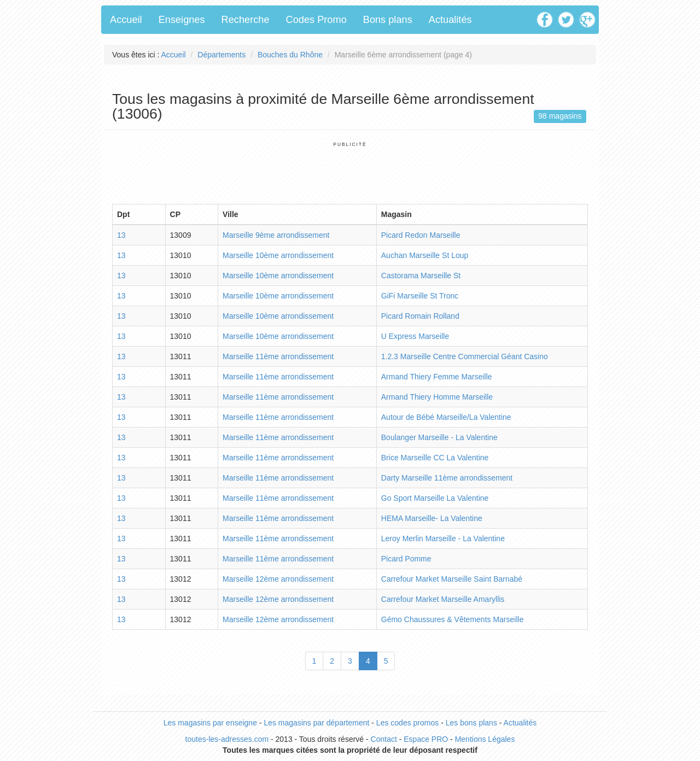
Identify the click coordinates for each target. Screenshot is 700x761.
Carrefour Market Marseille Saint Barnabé (452, 579)
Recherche (246, 20)
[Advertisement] (350, 172)
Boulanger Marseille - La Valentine (439, 437)
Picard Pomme (406, 559)
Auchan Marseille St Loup (425, 255)
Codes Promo (316, 20)
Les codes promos (407, 723)
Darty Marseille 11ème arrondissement (447, 478)
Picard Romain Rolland (420, 316)
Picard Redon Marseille (421, 235)
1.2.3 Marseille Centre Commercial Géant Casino (465, 356)
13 (121, 235)
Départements (221, 55)
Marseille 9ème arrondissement (276, 235)
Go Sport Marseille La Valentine (435, 498)
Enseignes (182, 20)
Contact (384, 739)
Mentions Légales (485, 739)
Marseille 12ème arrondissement (278, 579)
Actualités (450, 20)
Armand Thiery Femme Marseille (437, 377)
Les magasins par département (316, 723)
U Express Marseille (415, 336)
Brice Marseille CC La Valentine (435, 458)
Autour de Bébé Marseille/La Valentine (446, 417)
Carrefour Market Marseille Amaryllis (443, 599)
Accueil (126, 20)
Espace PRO (426, 739)
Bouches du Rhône (290, 55)
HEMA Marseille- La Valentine (432, 518)
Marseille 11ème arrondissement (278, 356)
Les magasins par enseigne (210, 723)
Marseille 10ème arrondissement (278, 255)
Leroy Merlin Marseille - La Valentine (443, 538)
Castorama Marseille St (421, 276)
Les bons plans (471, 723)
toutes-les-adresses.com (227, 739)
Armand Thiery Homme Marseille (437, 397)
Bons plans (388, 20)
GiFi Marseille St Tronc (420, 296)
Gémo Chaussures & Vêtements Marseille (453, 619)
